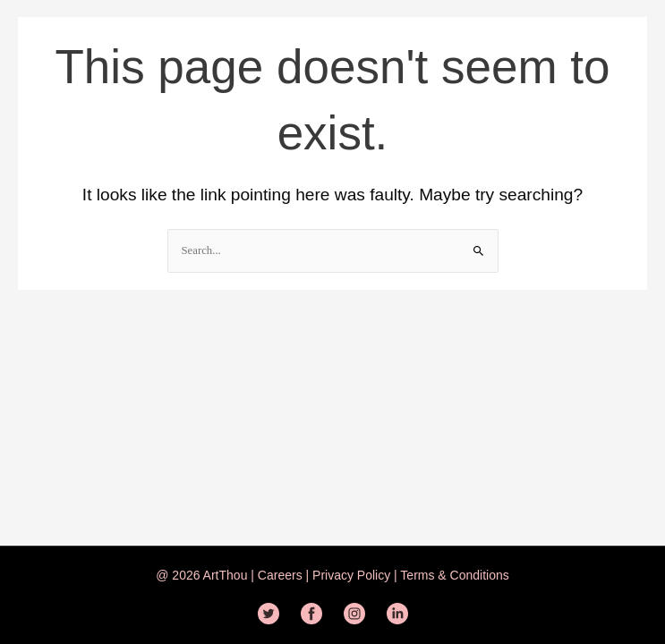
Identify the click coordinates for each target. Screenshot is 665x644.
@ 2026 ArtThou (201, 575)
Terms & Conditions (453, 575)
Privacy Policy (350, 575)
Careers (282, 575)
